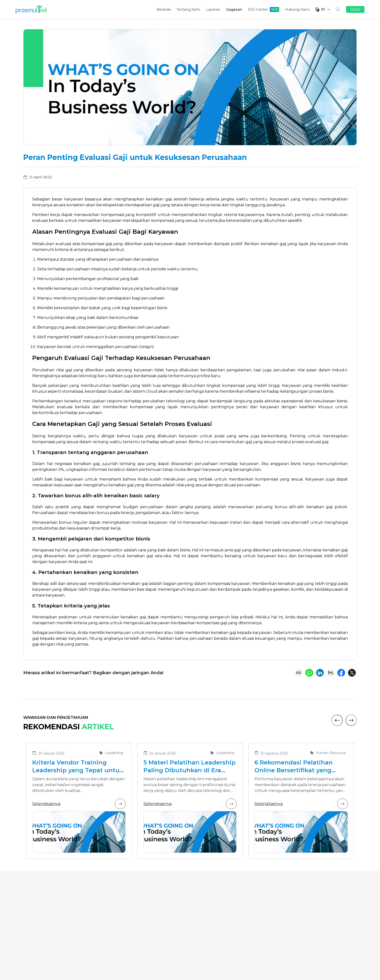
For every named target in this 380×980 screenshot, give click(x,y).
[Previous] (337, 720)
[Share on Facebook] (341, 673)
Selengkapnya (79, 804)
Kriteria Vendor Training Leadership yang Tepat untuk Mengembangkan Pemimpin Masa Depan (78, 767)
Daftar (355, 9)
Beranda (164, 9)
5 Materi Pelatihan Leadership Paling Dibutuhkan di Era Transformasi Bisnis (190, 767)
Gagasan (234, 9)
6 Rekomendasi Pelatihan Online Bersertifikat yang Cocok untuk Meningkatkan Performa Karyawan (297, 767)
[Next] (351, 720)
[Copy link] (299, 673)
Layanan (213, 9)
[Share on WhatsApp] (309, 673)
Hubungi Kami (297, 9)
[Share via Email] (331, 673)
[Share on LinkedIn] (320, 673)
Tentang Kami (188, 9)
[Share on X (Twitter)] (352, 673)
